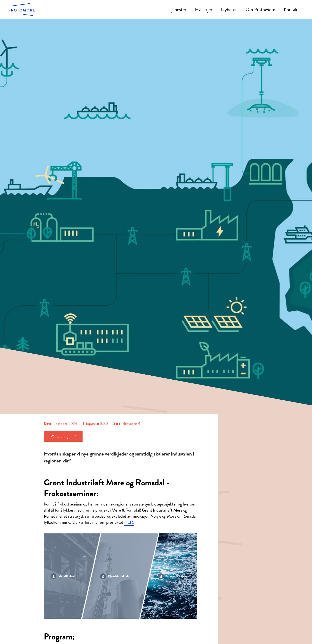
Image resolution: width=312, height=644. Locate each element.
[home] (22, 9)
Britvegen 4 (132, 423)
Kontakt (291, 9)
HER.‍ (129, 522)
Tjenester (178, 9)
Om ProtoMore (260, 9)
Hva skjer (204, 9)
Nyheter (229, 9)
